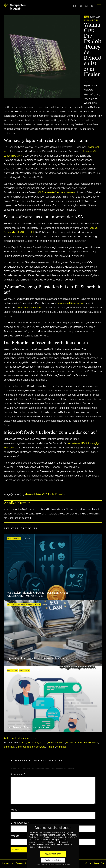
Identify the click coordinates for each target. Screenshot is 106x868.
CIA (21, 743)
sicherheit (9, 747)
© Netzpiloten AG (95, 864)
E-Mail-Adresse (20, 823)
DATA (86, 17)
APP (9, 671)
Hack (51, 743)
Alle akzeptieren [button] (53, 854)
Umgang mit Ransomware (71, 303)
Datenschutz (23, 864)
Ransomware (91, 743)
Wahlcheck (24, 671)
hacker (59, 743)
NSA (80, 743)
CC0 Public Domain (53, 495)
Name (15, 810)
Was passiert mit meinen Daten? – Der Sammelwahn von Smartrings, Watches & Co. (37, 594)
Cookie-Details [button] (41, 865)
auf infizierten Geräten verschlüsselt (55, 193)
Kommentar (18, 774)
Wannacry (62, 747)
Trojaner (51, 747)
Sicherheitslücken (25, 747)
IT (64, 743)
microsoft (71, 743)
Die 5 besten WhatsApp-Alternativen (28, 728)
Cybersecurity (31, 743)
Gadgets (17, 539)
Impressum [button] (66, 865)
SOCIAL (15, 671)
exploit (44, 743)
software (41, 747)
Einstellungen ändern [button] (53, 860)
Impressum (8, 864)
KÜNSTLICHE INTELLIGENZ (23, 605)
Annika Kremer (91, 20)
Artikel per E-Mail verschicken (20, 738)
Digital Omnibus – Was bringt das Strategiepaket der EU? (38, 660)
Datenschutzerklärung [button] (54, 865)
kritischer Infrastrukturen (31, 308)
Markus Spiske (33, 495)
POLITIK (38, 605)
